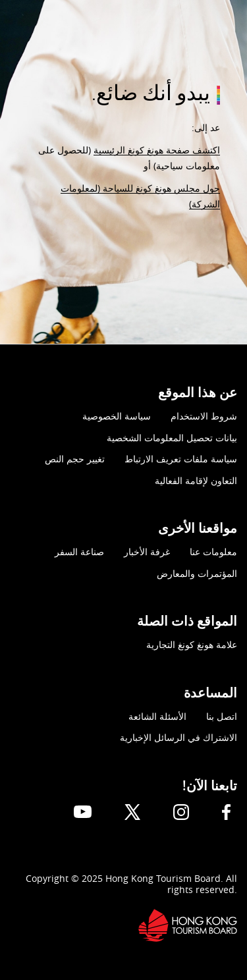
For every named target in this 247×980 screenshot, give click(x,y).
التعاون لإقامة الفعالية (196, 480)
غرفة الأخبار (147, 552)
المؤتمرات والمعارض (197, 573)
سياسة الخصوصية (117, 416)
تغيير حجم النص (75, 459)
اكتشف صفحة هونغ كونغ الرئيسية (157, 150)
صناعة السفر (79, 552)
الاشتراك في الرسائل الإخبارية (178, 737)
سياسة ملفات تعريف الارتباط (181, 459)
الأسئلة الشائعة (157, 716)
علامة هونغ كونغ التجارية (192, 644)
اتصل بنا (222, 716)
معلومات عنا (213, 552)
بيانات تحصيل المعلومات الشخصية (172, 438)
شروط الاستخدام (204, 416)
